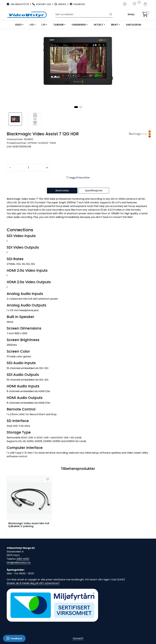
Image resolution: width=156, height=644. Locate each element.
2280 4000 (23, 559)
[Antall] (28, 168)
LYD (32, 25)
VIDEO (18, 25)
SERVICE (61, 4)
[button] (76, 107)
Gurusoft (78, 638)
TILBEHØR (58, 25)
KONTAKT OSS (42, 4)
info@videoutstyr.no (19, 563)
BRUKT (115, 25)
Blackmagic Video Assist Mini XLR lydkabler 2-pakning (29, 525)
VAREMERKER (79, 25)
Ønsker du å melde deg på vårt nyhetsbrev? (33, 583)
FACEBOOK (77, 4)
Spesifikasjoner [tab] (94, 190)
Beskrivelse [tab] (62, 190)
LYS (43, 25)
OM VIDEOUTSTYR (18, 4)
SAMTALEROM (133, 25)
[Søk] (82, 14)
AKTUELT (98, 25)
